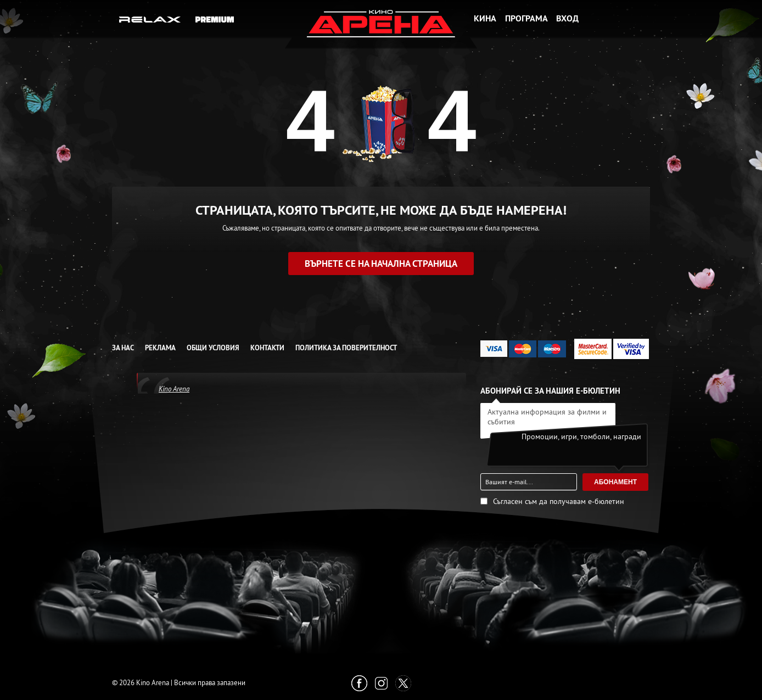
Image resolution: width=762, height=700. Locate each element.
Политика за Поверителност (346, 348)
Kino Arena (174, 389)
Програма (526, 18)
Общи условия (213, 348)
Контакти (267, 348)
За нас (123, 348)
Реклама (160, 348)
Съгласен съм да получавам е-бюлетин (559, 501)
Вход (567, 18)
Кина (485, 18)
